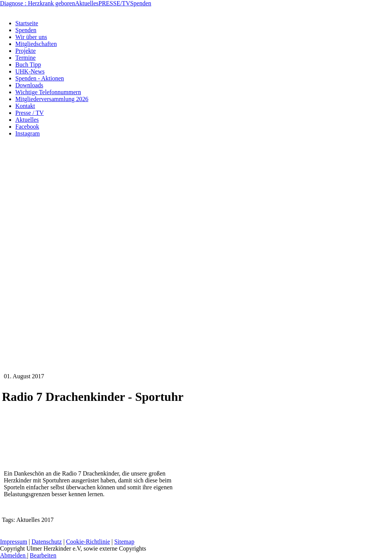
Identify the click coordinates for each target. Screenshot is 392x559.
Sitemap (124, 542)
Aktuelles (87, 3)
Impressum (14, 542)
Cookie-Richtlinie (88, 542)
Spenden (141, 3)
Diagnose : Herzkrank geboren (38, 3)
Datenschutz (47, 542)
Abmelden (14, 555)
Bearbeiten (43, 555)
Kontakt (236, 532)
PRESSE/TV (114, 3)
